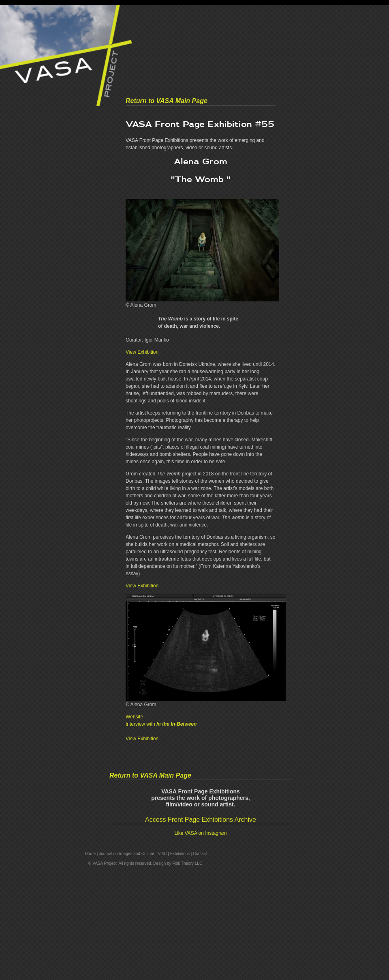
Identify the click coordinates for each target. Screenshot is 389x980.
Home (90, 854)
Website (134, 717)
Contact (200, 854)
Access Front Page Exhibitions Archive (201, 820)
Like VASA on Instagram (200, 833)
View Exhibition (142, 352)
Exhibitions (180, 854)
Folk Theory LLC (187, 863)
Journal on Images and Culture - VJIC (133, 854)
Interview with (161, 724)
